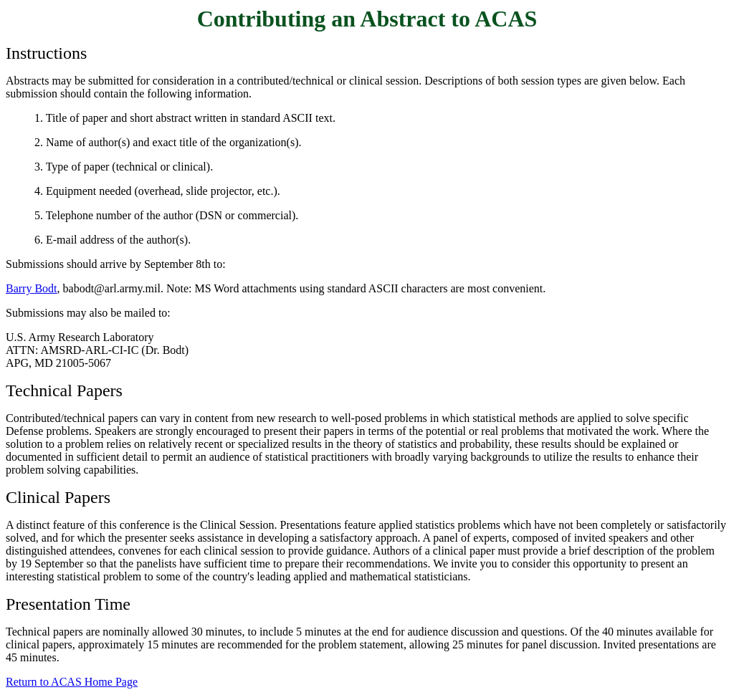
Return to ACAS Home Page (72, 682)
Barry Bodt (32, 288)
